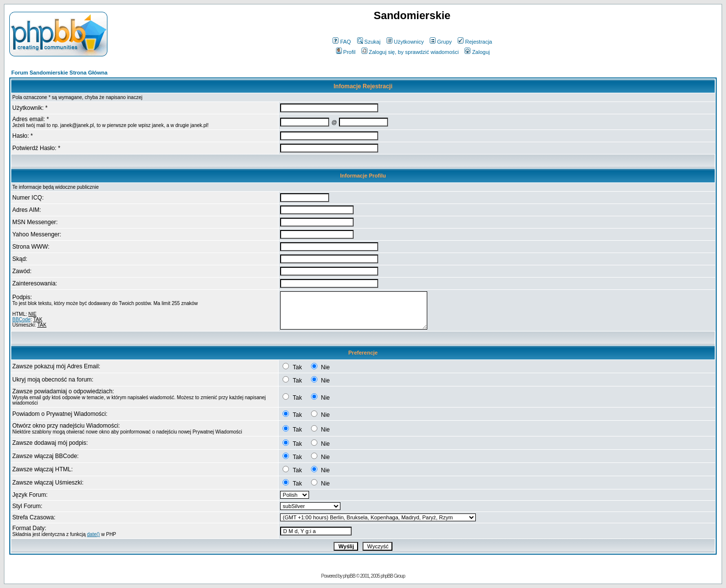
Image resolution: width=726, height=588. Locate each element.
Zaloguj (477, 52)
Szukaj (369, 42)
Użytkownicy (405, 42)
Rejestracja (475, 42)
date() (93, 534)
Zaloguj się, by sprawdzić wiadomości (410, 52)
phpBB (349, 576)
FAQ (342, 42)
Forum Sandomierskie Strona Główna (59, 73)
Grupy (441, 42)
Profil (346, 52)
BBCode (21, 320)
